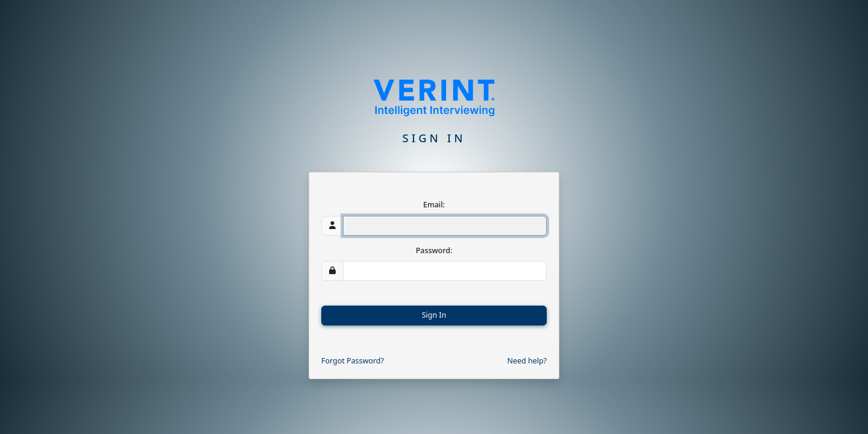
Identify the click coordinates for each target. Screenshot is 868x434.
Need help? (527, 361)
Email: (434, 205)
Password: (434, 250)
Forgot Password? (353, 361)
